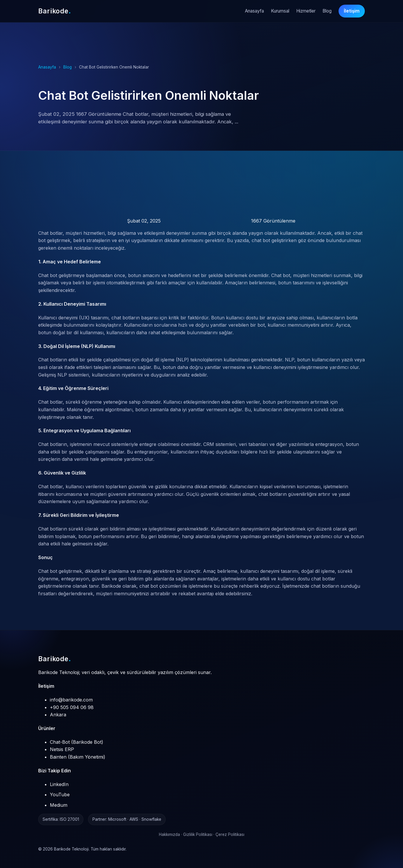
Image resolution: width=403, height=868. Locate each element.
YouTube (60, 794)
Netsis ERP (62, 749)
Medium (59, 805)
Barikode (55, 659)
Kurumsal (280, 11)
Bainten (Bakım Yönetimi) (78, 757)
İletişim (352, 11)
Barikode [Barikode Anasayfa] (55, 11)
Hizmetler (306, 11)
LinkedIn (59, 784)
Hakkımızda (169, 834)
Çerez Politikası (230, 834)
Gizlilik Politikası (198, 834)
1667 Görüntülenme (229, 221)
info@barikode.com (71, 700)
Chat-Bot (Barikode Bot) (77, 742)
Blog (327, 11)
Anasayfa (254, 11)
